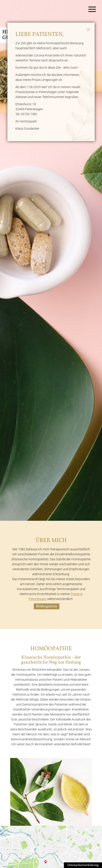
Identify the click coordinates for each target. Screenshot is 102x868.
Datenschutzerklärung (83, 865)
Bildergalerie (47, 606)
